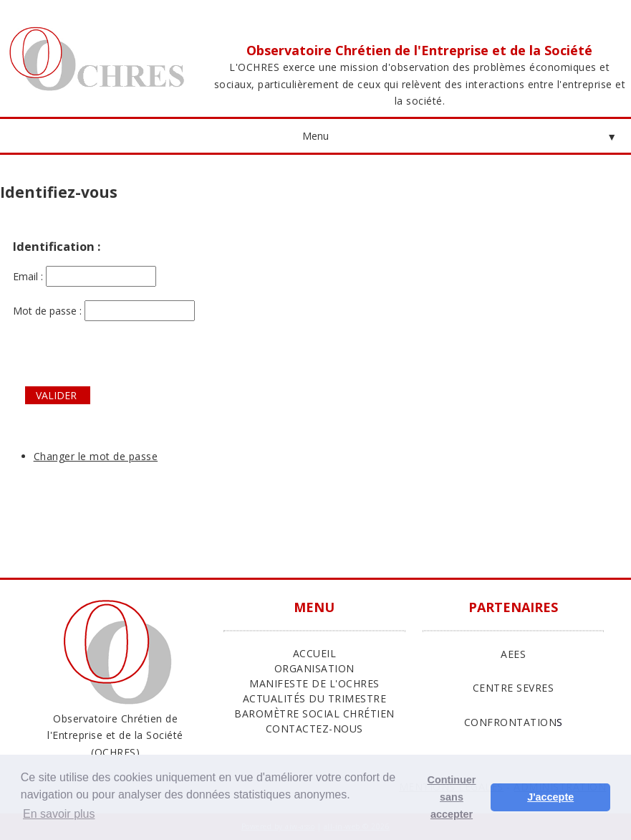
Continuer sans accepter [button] (452, 797)
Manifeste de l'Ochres (314, 683)
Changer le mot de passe (96, 456)
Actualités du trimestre (315, 698)
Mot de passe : (104, 311)
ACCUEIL (315, 653)
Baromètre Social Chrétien (314, 713)
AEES (513, 654)
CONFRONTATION (511, 722)
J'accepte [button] (550, 797)
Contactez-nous (314, 729)
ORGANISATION (314, 668)
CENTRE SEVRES (514, 688)
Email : (85, 276)
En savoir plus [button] (59, 814)
